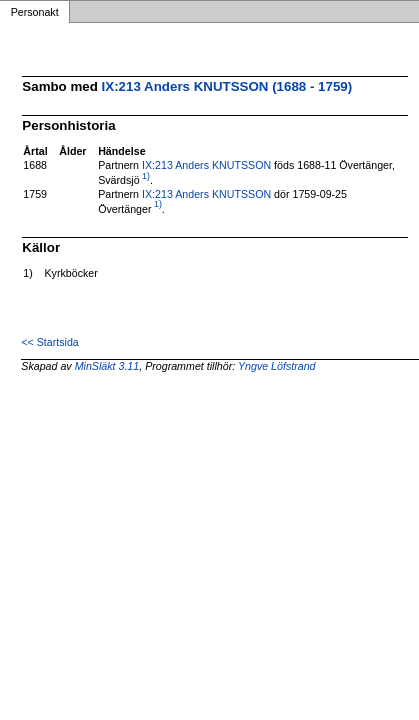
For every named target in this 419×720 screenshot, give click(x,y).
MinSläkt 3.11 (107, 366)
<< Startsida (49, 342)
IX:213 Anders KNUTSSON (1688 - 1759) (227, 86)
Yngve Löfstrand (277, 366)
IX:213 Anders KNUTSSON (206, 165)
